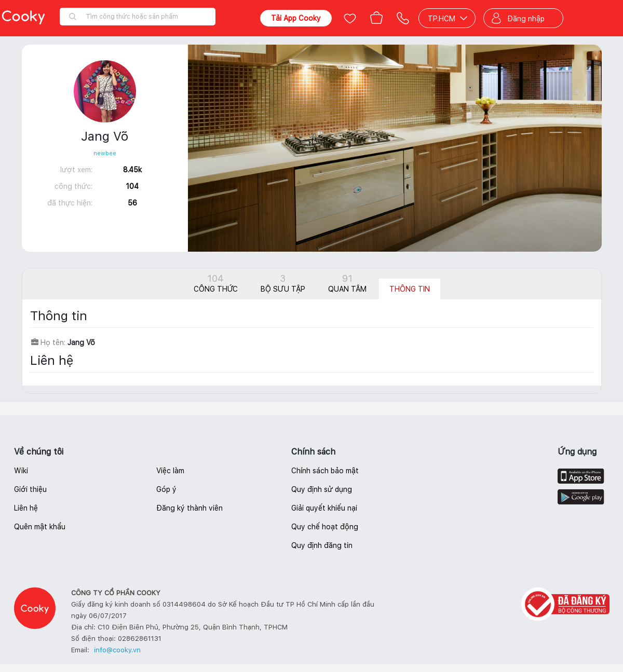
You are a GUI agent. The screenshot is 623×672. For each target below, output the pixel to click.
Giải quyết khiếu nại (324, 508)
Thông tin (410, 289)
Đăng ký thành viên (189, 508)
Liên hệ (26, 508)
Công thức (216, 283)
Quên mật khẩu (40, 527)
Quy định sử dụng (322, 489)
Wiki (21, 471)
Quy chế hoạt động (325, 527)
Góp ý (166, 489)
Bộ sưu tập (283, 283)
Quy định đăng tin (322, 545)
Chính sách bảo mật (325, 471)
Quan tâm (347, 283)
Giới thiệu (30, 489)
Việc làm (170, 471)
